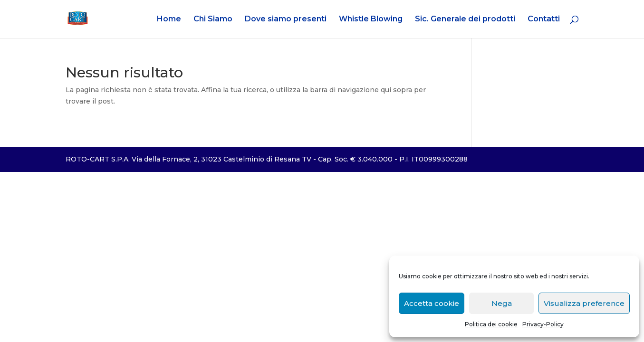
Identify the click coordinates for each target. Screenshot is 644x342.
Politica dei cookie (491, 324)
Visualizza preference (584, 303)
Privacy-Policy (543, 324)
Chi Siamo (213, 19)
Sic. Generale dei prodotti (465, 19)
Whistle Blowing (371, 19)
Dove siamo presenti (286, 19)
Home (169, 19)
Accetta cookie (432, 303)
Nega (502, 303)
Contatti (544, 19)
